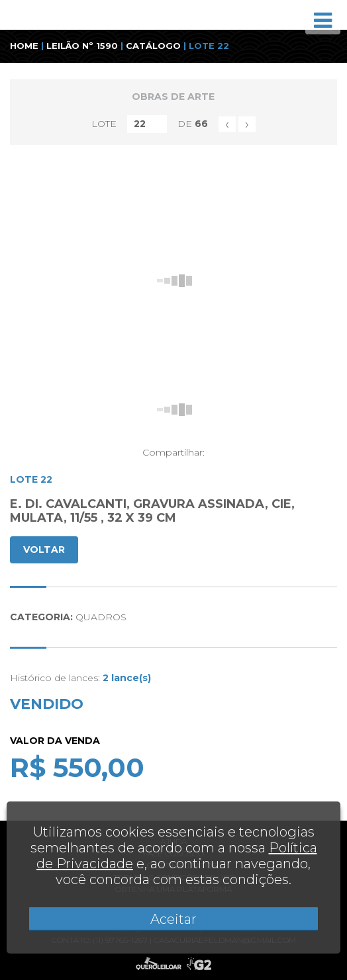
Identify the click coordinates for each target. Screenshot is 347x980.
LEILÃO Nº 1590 (82, 46)
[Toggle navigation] (323, 20)
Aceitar (173, 919)
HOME (24, 46)
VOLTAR (44, 550)
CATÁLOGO (153, 46)
